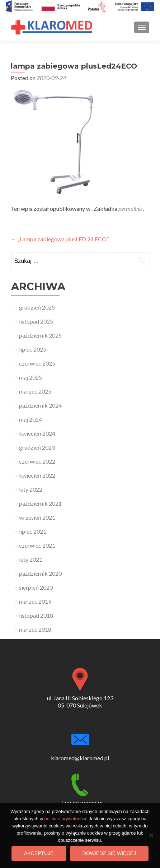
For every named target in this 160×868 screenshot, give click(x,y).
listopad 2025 (36, 321)
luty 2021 (31, 559)
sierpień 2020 (36, 587)
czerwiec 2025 (37, 363)
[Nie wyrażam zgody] (151, 835)
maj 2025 (30, 377)
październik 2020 (40, 573)
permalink (131, 208)
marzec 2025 (35, 391)
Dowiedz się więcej (109, 853)
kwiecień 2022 (37, 475)
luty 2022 (31, 489)
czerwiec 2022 (37, 461)
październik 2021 (40, 503)
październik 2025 (40, 335)
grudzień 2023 (37, 447)
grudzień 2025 (37, 307)
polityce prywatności (65, 819)
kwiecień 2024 (37, 433)
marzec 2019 (35, 601)
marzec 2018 (35, 629)
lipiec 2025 (33, 349)
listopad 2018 (36, 615)
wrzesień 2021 (37, 517)
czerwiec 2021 (37, 545)
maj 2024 (30, 419)
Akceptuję (39, 853)
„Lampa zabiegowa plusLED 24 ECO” (60, 239)
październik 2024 (40, 405)
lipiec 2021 (33, 531)
